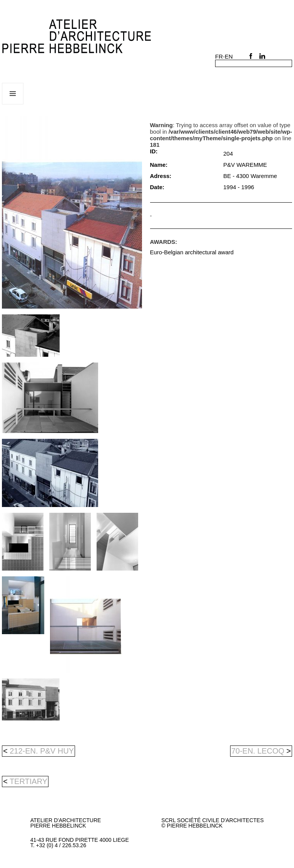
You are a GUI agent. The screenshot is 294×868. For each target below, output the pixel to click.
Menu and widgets (13, 104)
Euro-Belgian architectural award (192, 252)
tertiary (28, 781)
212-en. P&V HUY (38, 751)
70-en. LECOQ (261, 751)
